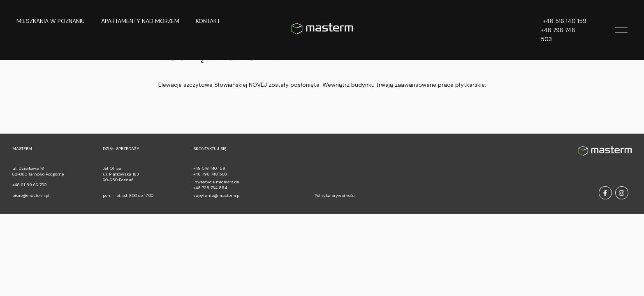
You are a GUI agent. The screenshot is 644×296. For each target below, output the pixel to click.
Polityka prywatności (335, 195)
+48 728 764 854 (210, 188)
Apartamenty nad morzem (140, 21)
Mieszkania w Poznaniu (51, 21)
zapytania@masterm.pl (217, 195)
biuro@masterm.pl (31, 195)
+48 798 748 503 (558, 35)
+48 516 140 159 (565, 21)
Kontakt (208, 21)
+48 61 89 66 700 (29, 185)
